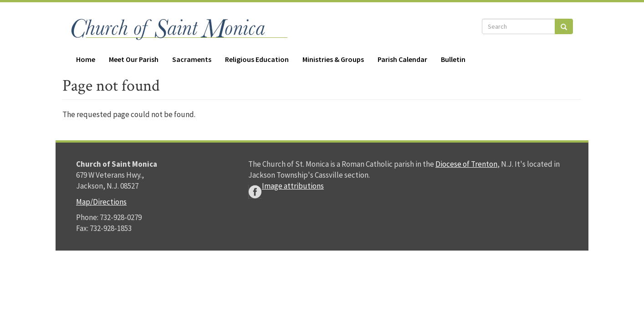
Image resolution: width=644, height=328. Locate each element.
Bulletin (453, 59)
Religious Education (257, 59)
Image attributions (293, 186)
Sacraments (192, 59)
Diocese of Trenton (466, 164)
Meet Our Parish (134, 59)
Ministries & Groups (333, 59)
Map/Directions (101, 202)
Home (86, 59)
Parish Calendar (402, 59)
